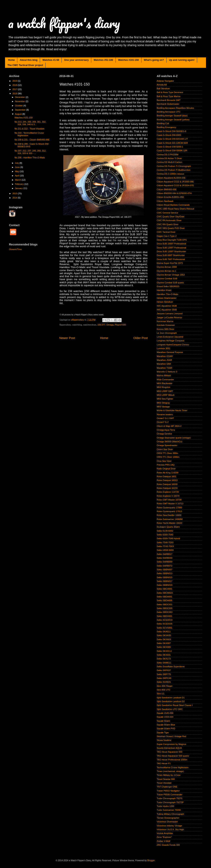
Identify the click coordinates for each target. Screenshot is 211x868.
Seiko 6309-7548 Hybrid (168, 538)
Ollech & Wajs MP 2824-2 (169, 426)
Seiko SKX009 (164, 647)
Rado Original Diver (166, 469)
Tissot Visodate (164, 783)
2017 (15, 89)
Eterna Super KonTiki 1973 (170, 263)
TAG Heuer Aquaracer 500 (170, 752)
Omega (110, 325)
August (19, 114)
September (21, 110)
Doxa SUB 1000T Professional (171, 244)
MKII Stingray (163, 403)
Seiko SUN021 (164, 682)
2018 (15, 85)
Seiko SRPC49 (164, 678)
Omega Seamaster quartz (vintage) (174, 438)
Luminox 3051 (164, 348)
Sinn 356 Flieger (165, 686)
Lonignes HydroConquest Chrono (173, 345)
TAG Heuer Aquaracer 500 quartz (173, 756)
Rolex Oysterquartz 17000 (169, 508)
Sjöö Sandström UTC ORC (170, 709)
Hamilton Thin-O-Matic (168, 294)
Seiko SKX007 (164, 643)
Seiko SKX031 (164, 655)
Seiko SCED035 (165, 624)
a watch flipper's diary (64, 23)
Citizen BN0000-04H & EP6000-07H (174, 193)
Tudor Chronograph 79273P (170, 802)
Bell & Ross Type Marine (169, 96)
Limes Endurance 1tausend (170, 337)
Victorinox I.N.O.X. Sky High (170, 829)
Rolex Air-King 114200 (167, 473)
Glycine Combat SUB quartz (170, 283)
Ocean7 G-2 (163, 422)
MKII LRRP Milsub (166, 395)
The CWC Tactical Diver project (25, 65)
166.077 (101, 325)
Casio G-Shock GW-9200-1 (170, 147)
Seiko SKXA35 (164, 635)
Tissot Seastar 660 (166, 779)
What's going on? (154, 60)
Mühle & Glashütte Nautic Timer (172, 410)
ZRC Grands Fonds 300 (168, 845)
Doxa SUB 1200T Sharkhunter (171, 251)
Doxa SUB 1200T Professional (171, 248)
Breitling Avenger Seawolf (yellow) (173, 120)
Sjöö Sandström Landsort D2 (171, 701)
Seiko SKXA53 (164, 639)
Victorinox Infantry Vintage (169, 826)
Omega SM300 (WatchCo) (170, 442)
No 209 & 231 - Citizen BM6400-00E (32, 140)
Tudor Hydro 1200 (165, 806)
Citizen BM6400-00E (167, 189)
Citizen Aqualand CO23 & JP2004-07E (175, 185)
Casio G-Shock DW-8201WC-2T (172, 139)
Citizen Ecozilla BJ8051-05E (170, 197)
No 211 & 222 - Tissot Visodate (29, 129)
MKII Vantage (163, 407)
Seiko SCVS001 (164, 628)
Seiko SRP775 (164, 674)
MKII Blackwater (165, 383)
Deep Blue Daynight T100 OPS (172, 240)
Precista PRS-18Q (166, 465)
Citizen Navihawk (165, 201)
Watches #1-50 (51, 60)
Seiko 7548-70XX (165, 542)
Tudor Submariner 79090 (169, 810)
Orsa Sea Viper (164, 461)
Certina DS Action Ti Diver (169, 158)
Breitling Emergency (166, 127)
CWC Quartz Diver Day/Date (171, 217)
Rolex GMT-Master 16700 (169, 500)
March (18, 180)
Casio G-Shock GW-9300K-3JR (172, 151)
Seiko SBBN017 (164, 581)
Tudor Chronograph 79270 (170, 798)
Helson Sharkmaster (167, 298)
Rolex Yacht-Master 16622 (170, 523)
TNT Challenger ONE (167, 787)
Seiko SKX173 (164, 659)
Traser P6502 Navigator (168, 791)
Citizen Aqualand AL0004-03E (171, 178)
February (20, 184)
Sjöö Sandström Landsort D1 (171, 698)
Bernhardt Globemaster (168, 104)
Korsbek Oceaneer (166, 325)
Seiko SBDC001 (165, 604)
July (17, 163)
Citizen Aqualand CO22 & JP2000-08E (175, 182)
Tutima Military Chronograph (170, 814)
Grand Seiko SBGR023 (168, 286)
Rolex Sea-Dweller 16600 (169, 515)
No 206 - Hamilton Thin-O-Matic (30, 158)
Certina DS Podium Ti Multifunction (174, 170)
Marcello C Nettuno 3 (167, 372)
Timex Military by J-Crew (169, 775)
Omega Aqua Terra (166, 430)
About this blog (29, 60)
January (19, 188)
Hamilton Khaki (164, 290)
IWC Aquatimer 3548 (167, 310)
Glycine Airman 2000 (167, 267)
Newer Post (67, 338)
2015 (15, 193)
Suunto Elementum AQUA (169, 748)
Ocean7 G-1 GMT (165, 418)
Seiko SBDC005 (165, 608)
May (17, 171)
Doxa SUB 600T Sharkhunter (171, 255)
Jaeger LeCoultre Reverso (169, 317)
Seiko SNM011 (164, 663)
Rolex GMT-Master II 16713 (170, 504)
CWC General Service (167, 213)
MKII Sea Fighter (165, 399)
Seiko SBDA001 (164, 597)
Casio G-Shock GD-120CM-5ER (172, 143)
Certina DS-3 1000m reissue (170, 174)
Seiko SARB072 (164, 566)
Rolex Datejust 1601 (166, 476)
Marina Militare (164, 375)
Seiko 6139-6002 (165, 531)
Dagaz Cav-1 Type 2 (167, 236)
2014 (15, 198)
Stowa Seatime (164, 740)
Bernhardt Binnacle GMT (169, 100)
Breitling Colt (163, 123)
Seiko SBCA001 (164, 589)
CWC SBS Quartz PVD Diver (171, 228)
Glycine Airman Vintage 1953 (171, 275)
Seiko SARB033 (164, 558)
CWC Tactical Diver (166, 232)
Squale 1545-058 (165, 713)
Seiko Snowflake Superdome (171, 667)
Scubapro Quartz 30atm (168, 527)
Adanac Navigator (165, 81)
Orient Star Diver (165, 449)
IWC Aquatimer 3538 (167, 306)
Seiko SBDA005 (164, 600)
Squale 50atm (163, 721)
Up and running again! (182, 60)
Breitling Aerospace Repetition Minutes (175, 108)
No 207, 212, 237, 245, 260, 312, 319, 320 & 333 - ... (30, 152)
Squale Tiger (163, 733)
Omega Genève (164, 434)
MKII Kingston (163, 387)
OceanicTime (15, 249)
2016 (15, 94)
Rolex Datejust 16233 (167, 488)
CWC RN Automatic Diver (169, 220)
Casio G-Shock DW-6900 (169, 135)
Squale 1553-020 (165, 717)
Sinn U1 (161, 694)
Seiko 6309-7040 (165, 535)
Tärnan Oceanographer (168, 818)
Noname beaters (165, 414)
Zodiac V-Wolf (163, 841)
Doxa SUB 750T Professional (171, 259)
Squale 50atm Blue (166, 725)
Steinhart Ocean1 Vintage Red (171, 736)
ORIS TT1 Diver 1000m (168, 457)
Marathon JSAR (164, 360)
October (19, 106)
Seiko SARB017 (164, 554)
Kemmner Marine (165, 321)
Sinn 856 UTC (164, 690)
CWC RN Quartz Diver (168, 224)
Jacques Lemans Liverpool (170, 313)
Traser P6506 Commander (170, 795)
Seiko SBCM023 (165, 593)
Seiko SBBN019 (164, 585)
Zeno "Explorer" (164, 837)
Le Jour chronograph (167, 333)
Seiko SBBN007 (164, 570)
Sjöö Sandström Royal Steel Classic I (175, 705)
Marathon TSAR (164, 368)
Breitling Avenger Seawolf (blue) (172, 116)
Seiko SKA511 (164, 632)
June (18, 167)
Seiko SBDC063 (165, 612)
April (18, 176)
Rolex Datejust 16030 (167, 484)
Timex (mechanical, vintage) (170, 771)
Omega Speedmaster (167, 445)
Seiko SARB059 (164, 562)
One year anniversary (76, 60)
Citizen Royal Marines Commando (173, 205)
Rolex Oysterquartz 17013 (169, 511)
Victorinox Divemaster (167, 822)
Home (11, 60)
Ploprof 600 (120, 325)
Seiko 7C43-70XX (165, 546)
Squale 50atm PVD (166, 729)
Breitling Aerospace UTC (169, 112)
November (20, 101)
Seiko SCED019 (165, 620)
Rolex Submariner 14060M (170, 519)
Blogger (151, 860)
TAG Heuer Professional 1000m (172, 760)
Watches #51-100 (103, 60)
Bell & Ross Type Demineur (170, 92)
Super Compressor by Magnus (171, 744)
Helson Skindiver (165, 302)
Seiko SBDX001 (164, 616)
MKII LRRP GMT (165, 391)
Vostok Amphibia (165, 833)
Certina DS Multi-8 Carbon (170, 162)
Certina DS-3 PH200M (167, 155)
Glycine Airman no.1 (166, 271)
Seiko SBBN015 (164, 577)
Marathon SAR (164, 364)
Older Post (141, 338)
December (20, 97)
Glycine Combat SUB (167, 279)
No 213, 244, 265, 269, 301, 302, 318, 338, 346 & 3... (30, 123)
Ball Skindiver (163, 89)
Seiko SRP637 (164, 670)
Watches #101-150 (129, 60)
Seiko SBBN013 (164, 573)
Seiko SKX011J (164, 651)
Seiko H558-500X (165, 550)
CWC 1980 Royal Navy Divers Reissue (176, 209)
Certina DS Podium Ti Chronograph (174, 166)
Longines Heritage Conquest (171, 341)
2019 (15, 81)
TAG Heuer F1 (164, 763)
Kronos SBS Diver (165, 329)
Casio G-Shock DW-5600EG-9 (171, 131)
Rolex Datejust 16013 (167, 480)
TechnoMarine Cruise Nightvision (173, 767)
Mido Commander (165, 380)
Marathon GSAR (165, 356)
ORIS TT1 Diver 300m (167, 453)
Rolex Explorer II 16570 (168, 496)
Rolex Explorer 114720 (168, 492)
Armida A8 (162, 85)
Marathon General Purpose (170, 352)
